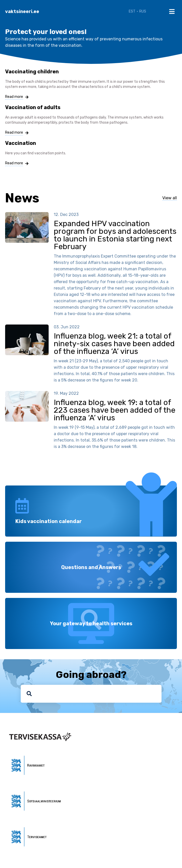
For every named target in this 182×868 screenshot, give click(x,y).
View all (170, 198)
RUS (143, 11)
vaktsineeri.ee (22, 11)
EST (132, 11)
